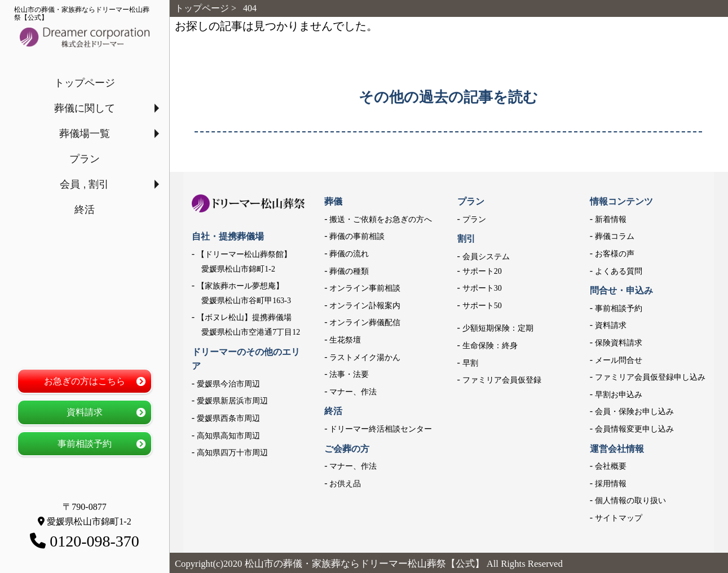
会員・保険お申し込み (634, 412)
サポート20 (482, 271)
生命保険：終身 (490, 346)
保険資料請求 (619, 343)
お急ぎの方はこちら (85, 381)
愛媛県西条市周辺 (228, 418)
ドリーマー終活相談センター (381, 429)
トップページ (85, 83)
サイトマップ (619, 518)
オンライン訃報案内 (365, 306)
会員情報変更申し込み (634, 429)
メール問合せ (619, 360)
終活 (85, 210)
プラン (85, 159)
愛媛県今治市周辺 (228, 384)
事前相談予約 (85, 444)
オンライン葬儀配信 (365, 323)
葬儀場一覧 (85, 134)
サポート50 (482, 306)
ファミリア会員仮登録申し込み (650, 377)
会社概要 (611, 466)
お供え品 (345, 484)
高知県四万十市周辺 (232, 453)
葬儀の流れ (349, 254)
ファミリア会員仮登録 (502, 380)
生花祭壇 (345, 340)
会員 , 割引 (84, 184)
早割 (470, 363)
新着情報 (611, 219)
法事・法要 (349, 374)
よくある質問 (619, 271)
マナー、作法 (353, 392)
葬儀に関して (85, 108)
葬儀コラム (615, 236)
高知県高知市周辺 (228, 436)
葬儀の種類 (349, 271)
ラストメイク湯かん (365, 357)
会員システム (486, 257)
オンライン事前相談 (365, 288)
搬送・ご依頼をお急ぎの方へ (381, 219)
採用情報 (611, 484)
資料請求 (85, 412)
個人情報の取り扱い (630, 501)
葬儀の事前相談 (357, 236)
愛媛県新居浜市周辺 (232, 401)
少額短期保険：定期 (498, 328)
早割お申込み (619, 395)
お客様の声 (615, 254)
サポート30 (482, 288)
